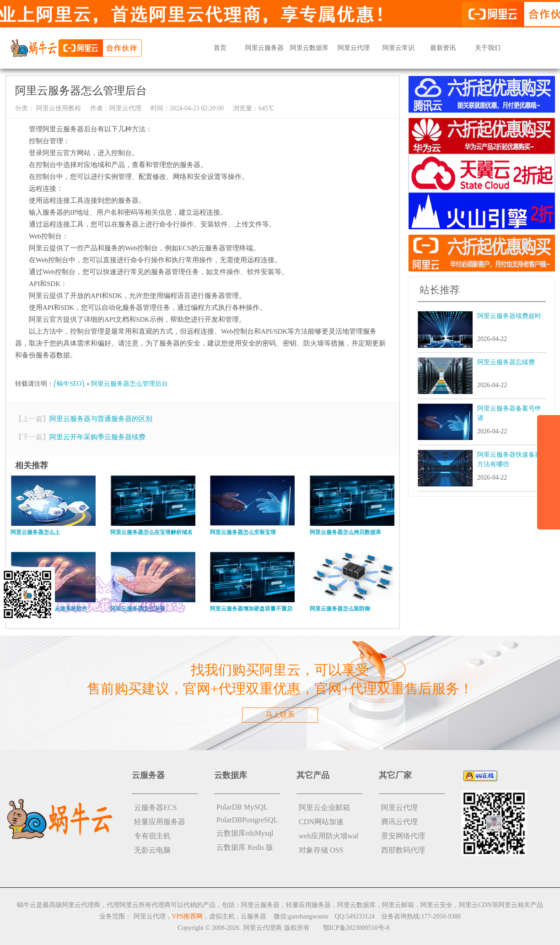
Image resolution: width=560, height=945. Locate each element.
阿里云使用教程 (58, 108)
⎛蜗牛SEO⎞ (69, 384)
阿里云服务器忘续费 (506, 362)
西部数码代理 (403, 850)
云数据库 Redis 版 (245, 847)
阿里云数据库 (309, 48)
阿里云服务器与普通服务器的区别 (101, 419)
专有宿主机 (152, 836)
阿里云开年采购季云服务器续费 (97, 437)
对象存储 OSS (321, 850)
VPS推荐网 (188, 916)
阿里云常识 (398, 48)
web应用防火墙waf (329, 836)
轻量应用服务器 (160, 822)
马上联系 (280, 715)
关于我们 (488, 48)
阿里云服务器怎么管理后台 (129, 384)
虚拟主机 (222, 916)
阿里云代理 (354, 48)
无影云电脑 (152, 850)
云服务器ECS (155, 807)
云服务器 (253, 916)
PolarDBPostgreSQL (247, 820)
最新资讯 (443, 48)
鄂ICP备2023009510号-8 (356, 928)
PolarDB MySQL (242, 807)
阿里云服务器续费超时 (509, 316)
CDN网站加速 (321, 822)
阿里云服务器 (264, 48)
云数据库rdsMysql (245, 833)
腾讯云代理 (399, 822)
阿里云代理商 (263, 928)
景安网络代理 (403, 836)
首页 (220, 48)
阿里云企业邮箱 (324, 807)
